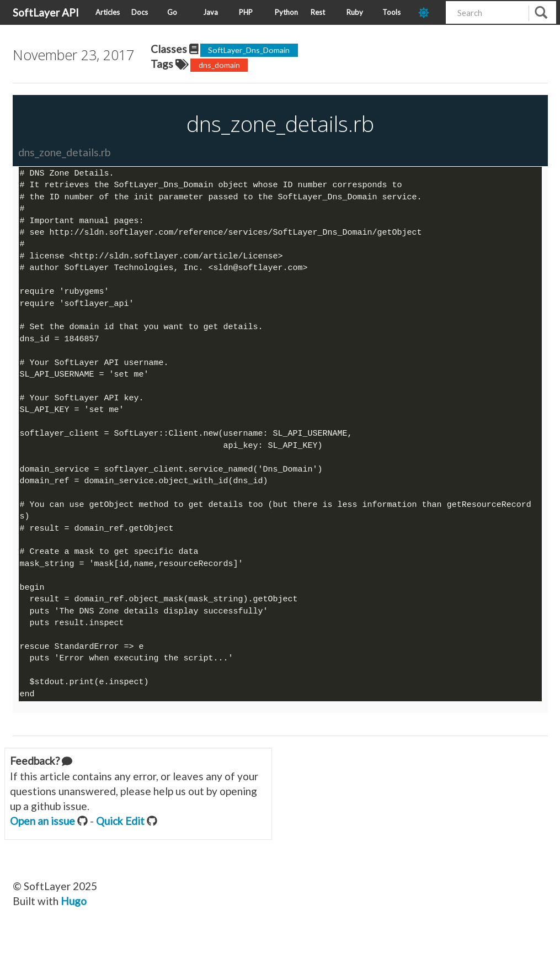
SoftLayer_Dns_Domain (249, 50)
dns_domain (219, 65)
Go (172, 12)
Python (286, 12)
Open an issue (42, 835)
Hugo (74, 915)
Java (210, 12)
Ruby (355, 12)
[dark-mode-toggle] (428, 12)
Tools (391, 12)
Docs (140, 12)
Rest (318, 12)
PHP (246, 12)
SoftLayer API (46, 12)
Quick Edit (120, 835)
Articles (108, 12)
